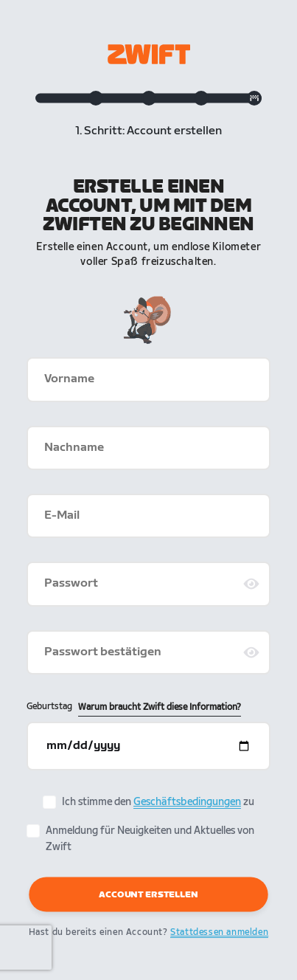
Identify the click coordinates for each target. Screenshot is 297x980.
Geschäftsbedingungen (187, 802)
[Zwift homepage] (149, 54)
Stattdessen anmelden (219, 932)
